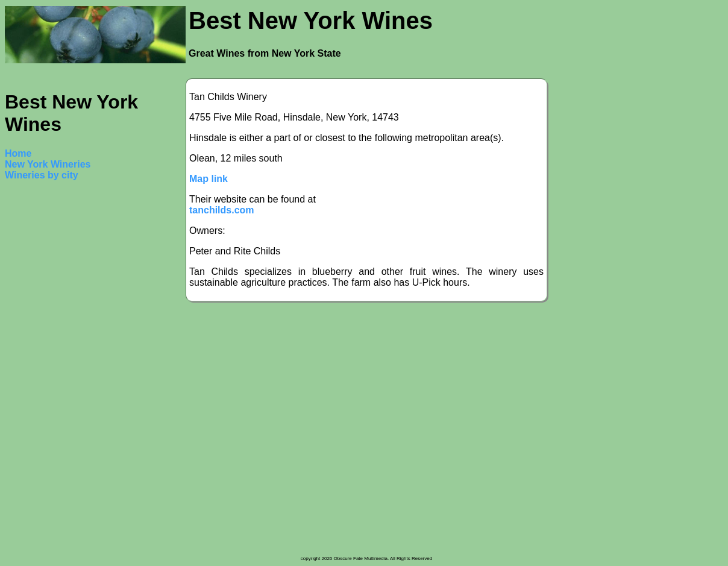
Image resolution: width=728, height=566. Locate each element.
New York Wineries (48, 164)
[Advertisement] (53, 373)
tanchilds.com (222, 210)
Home (18, 153)
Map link (209, 179)
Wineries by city (42, 175)
